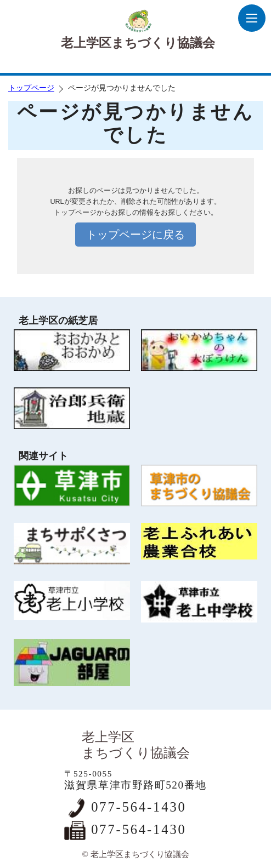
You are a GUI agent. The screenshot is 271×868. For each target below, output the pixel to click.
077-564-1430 (139, 807)
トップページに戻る (135, 235)
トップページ (31, 88)
